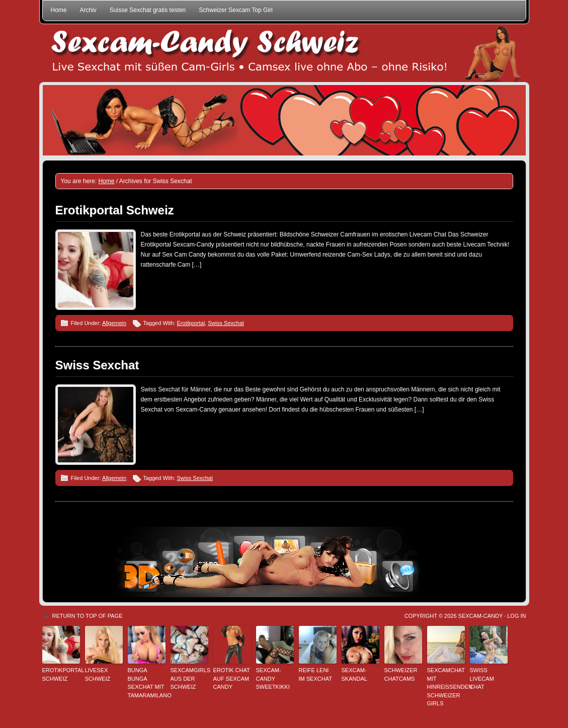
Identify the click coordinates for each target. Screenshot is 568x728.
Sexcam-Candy (480, 616)
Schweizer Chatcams (401, 674)
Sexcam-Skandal (354, 674)
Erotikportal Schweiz (115, 210)
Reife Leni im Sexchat (315, 674)
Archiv (88, 10)
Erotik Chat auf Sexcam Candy (232, 678)
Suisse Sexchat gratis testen (148, 10)
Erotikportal (191, 323)
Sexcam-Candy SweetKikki (273, 678)
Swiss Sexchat (226, 323)
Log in (516, 616)
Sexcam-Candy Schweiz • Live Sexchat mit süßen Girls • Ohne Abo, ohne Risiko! (284, 53)
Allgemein (114, 323)
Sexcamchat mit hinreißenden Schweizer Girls (446, 687)
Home (59, 10)
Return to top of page (88, 616)
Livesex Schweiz (98, 674)
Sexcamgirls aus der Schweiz (189, 678)
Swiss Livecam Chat (482, 678)
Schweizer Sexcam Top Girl (236, 10)
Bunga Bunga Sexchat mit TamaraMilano (147, 683)
